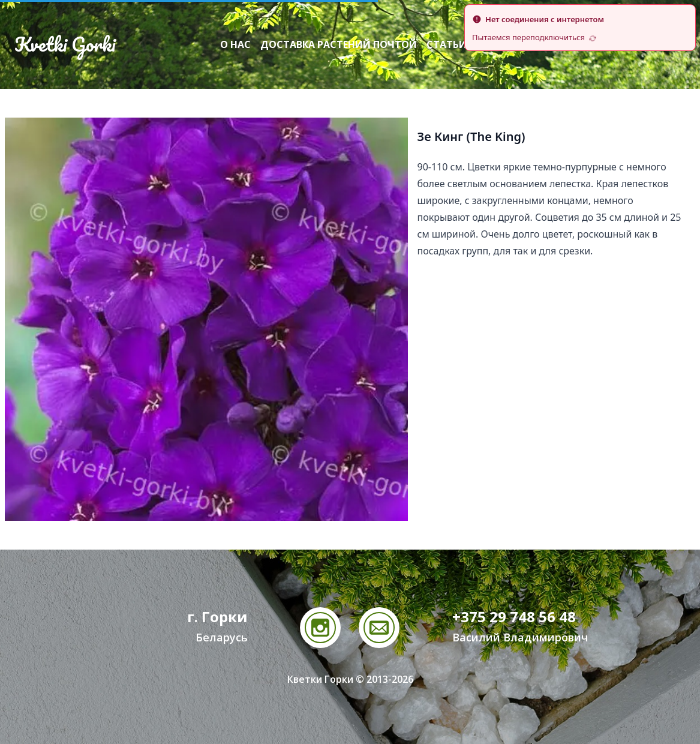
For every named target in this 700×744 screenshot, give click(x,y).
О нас (235, 44)
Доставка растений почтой (339, 44)
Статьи (447, 44)
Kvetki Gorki (65, 44)
